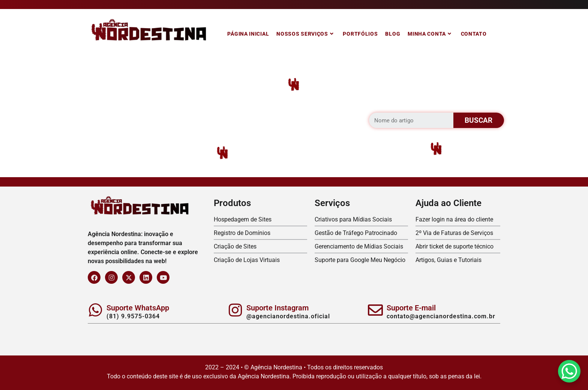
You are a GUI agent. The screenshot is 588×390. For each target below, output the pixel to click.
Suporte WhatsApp (138, 308)
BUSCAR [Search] (478, 120)
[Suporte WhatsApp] (95, 310)
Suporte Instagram (277, 308)
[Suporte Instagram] (235, 310)
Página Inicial (248, 34)
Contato (474, 34)
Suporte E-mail (411, 308)
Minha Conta (429, 34)
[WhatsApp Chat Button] (569, 371)
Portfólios (360, 34)
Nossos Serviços (305, 34)
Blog (393, 34)
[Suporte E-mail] (375, 310)
